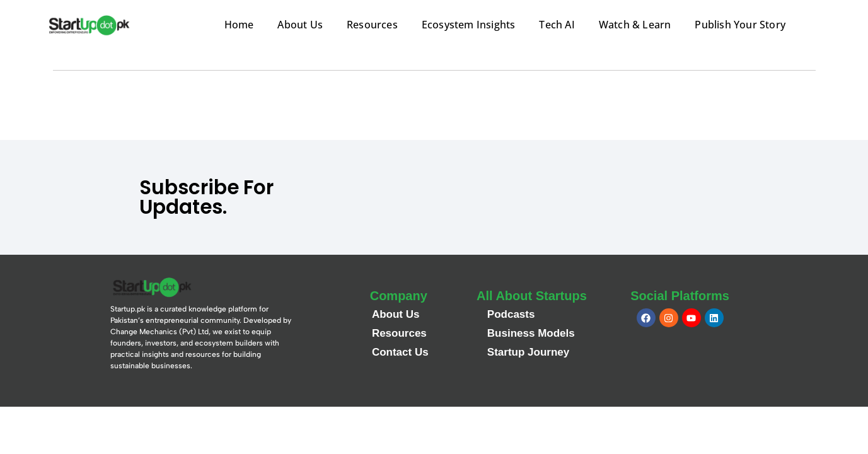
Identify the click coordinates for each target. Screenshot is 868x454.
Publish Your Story (740, 25)
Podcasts (511, 314)
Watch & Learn (635, 25)
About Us (300, 25)
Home (239, 25)
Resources (372, 25)
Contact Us (400, 352)
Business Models (531, 333)
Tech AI (557, 25)
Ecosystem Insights (469, 25)
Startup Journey (528, 352)
